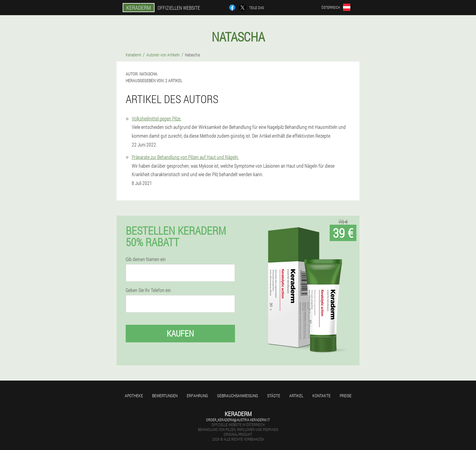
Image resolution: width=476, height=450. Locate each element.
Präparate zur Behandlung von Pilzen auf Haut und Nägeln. (185, 157)
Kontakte (321, 396)
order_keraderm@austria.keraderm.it (238, 420)
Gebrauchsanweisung (238, 396)
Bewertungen (165, 396)
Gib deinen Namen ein (146, 259)
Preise (346, 396)
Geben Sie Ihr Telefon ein (148, 290)
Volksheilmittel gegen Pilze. (156, 118)
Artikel (296, 396)
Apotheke (134, 396)
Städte (274, 396)
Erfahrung (197, 396)
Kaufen (180, 333)
